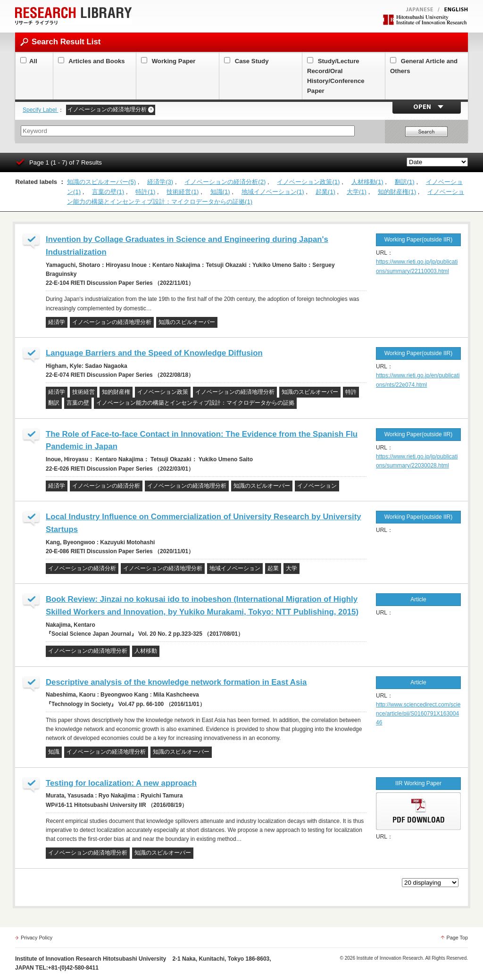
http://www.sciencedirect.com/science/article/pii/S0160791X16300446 (418, 714)
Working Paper (168, 61)
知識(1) (220, 192)
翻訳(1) (405, 182)
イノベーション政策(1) (308, 182)
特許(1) (145, 192)
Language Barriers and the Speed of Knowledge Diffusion (154, 353)
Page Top (457, 938)
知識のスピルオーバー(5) (101, 182)
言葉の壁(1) (108, 192)
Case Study (246, 61)
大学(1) (357, 192)
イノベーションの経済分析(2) (225, 182)
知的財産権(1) (397, 192)
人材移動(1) (367, 182)
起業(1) (325, 192)
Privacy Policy (37, 938)
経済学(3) (160, 182)
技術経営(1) (183, 192)
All (29, 61)
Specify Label (40, 110)
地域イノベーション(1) (273, 192)
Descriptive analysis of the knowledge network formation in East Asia (176, 682)
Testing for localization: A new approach (121, 783)
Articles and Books (92, 61)
